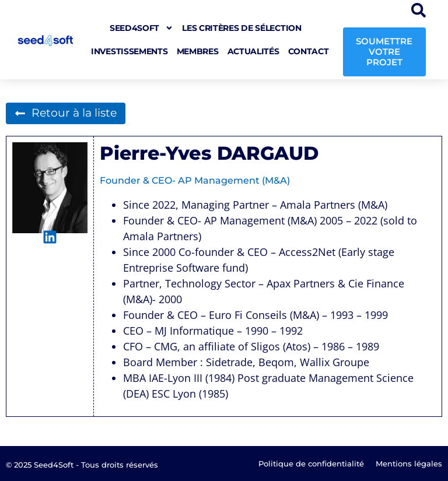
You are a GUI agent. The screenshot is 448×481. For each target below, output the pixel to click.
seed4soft (141, 28)
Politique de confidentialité (311, 464)
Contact (309, 51)
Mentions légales (409, 464)
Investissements (129, 51)
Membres (198, 51)
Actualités (253, 51)
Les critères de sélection (242, 28)
